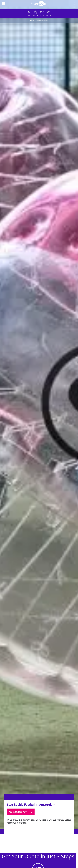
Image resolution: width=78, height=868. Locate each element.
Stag (37, 21)
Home (32, 21)
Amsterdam (44, 21)
